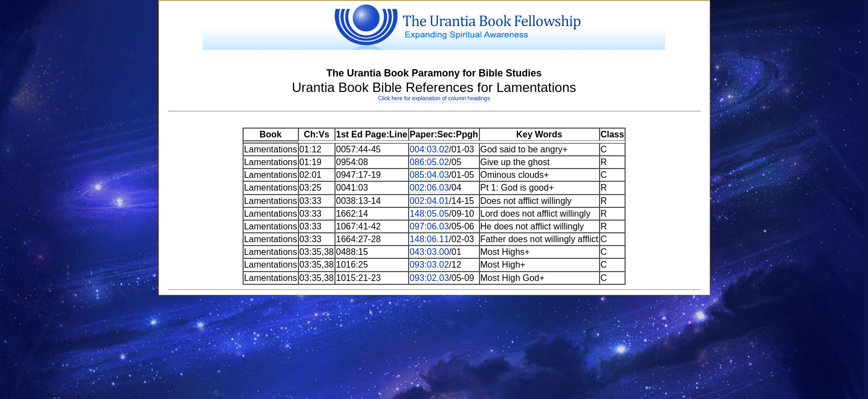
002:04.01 (429, 201)
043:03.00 (429, 252)
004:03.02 (429, 149)
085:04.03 (429, 175)
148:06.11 (429, 239)
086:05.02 (429, 162)
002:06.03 (429, 188)
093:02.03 (429, 278)
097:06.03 (429, 226)
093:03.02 (429, 265)
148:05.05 (429, 214)
